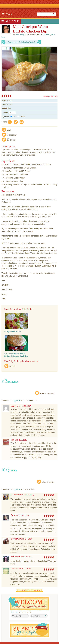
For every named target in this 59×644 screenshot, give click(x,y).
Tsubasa (15, 569)
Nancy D (14, 406)
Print (9, 130)
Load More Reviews (29, 590)
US (13, 117)
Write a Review (48, 482)
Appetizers (12, 21)
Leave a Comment (47, 393)
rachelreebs (16, 495)
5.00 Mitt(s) (54, 96)
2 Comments (12, 135)
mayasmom (16, 539)
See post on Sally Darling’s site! (21, 42)
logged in (16, 401)
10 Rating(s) (47, 96)
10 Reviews (12, 140)
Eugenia (14, 515)
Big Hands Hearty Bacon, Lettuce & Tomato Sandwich (16, 355)
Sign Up (15, 612)
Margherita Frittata (12, 332)
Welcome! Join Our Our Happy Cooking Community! (29, 604)
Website (13, 366)
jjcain (13, 440)
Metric (21, 117)
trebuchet (15, 557)
